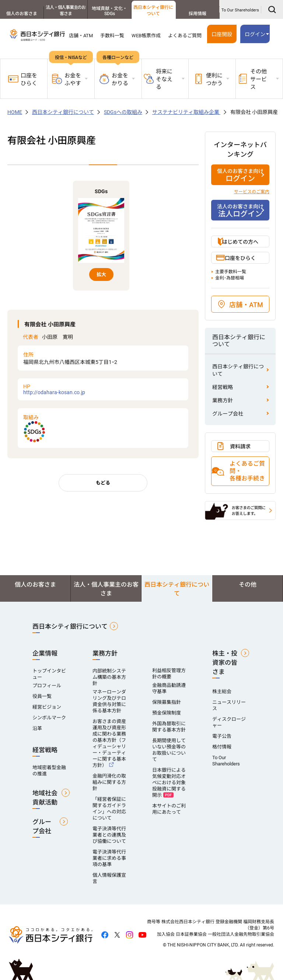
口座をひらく (23, 79)
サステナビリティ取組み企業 (186, 112)
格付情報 (222, 747)
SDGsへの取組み (123, 112)
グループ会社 (228, 414)
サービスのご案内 (252, 192)
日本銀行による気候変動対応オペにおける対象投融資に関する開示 (169, 783)
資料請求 (240, 446)
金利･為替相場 (230, 278)
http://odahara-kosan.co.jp (103, 389)
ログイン (255, 34)
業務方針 (223, 400)
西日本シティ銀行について (153, 11)
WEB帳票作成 (146, 36)
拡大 (101, 274)
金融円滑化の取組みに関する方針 (109, 782)
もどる (103, 483)
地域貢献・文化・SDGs (109, 11)
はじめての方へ (240, 242)
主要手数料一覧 (231, 272)
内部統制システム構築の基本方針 (109, 677)
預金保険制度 (167, 713)
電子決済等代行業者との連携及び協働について (109, 835)
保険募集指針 (167, 702)
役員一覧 (42, 696)
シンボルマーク (49, 718)
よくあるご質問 (185, 36)
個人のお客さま (22, 14)
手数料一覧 (112, 36)
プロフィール (47, 686)
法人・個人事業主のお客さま (66, 11)
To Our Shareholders (240, 10)
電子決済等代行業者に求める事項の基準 (109, 858)
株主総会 (222, 691)
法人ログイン (240, 211)
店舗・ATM (81, 36)
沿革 (37, 728)
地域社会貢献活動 (45, 798)
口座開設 (222, 34)
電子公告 (222, 736)
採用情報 (198, 14)
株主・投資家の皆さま (225, 663)
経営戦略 (223, 387)
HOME (15, 112)
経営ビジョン (47, 707)
